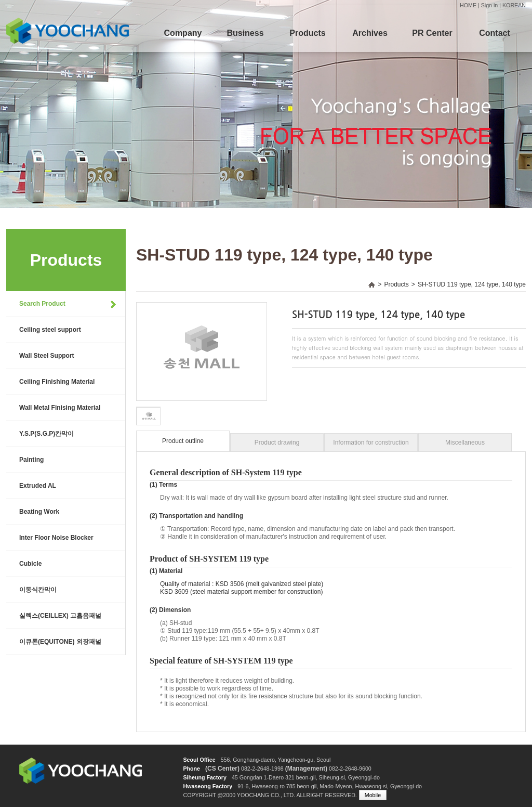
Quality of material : (187, 584)
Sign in (490, 5)
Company (183, 33)
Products (307, 33)
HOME (468, 5)
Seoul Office (199, 760)
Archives (370, 33)
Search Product (42, 304)
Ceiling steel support (50, 330)
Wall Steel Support (47, 356)
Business (245, 33)
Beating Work (39, 512)
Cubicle (30, 564)
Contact (495, 33)
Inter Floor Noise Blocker (56, 538)
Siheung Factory (205, 777)
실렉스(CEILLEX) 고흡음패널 (60, 616)
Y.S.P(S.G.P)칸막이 (46, 434)
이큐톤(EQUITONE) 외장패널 (60, 642)
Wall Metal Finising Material (60, 408)
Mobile (373, 795)
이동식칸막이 (38, 590)
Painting (31, 460)
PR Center (432, 33)
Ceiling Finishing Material (57, 382)
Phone (191, 769)
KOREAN (514, 5)
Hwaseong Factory (208, 786)
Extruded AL (38, 486)
